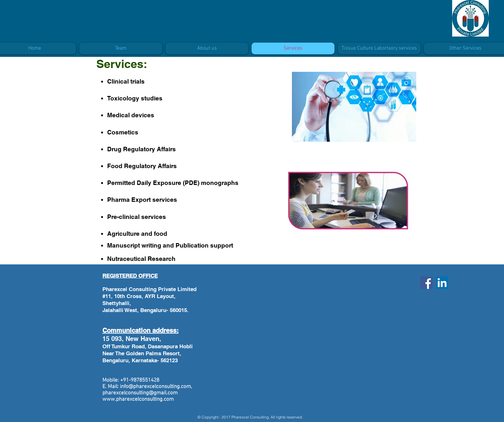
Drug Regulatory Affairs (142, 149)
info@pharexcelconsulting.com (155, 387)
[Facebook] (427, 283)
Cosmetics (123, 132)
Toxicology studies (135, 98)
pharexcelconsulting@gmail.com (140, 393)
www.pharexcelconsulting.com (138, 399)
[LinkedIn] (442, 283)
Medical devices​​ (131, 115)
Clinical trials (126, 81)
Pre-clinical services (137, 217)
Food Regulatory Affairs (142, 166)
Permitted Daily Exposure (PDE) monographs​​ (173, 183)
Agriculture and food (137, 234)
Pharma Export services (142, 200)
